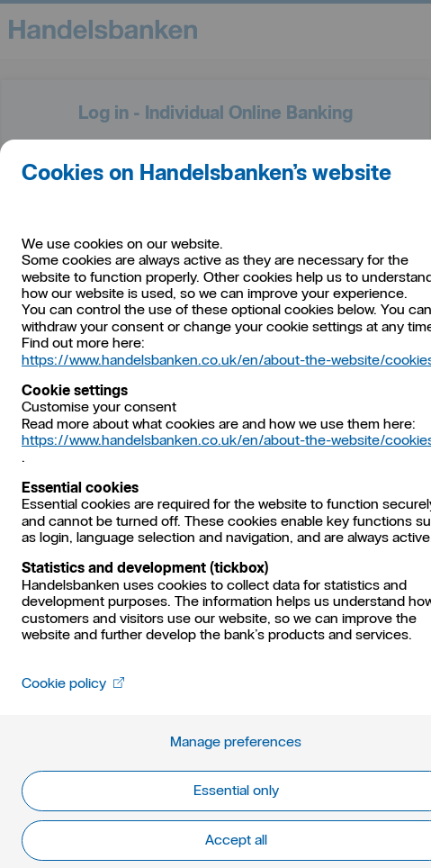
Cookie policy (73, 683)
